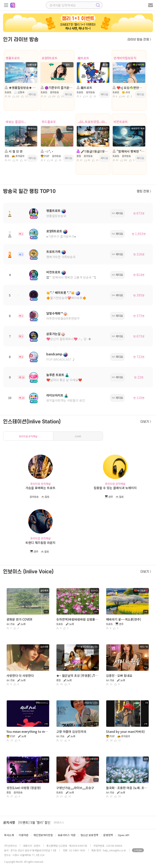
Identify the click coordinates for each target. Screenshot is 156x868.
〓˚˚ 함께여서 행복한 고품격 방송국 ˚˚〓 (72, 277)
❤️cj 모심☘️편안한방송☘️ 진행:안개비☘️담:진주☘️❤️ (129, 88)
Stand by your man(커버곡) (125, 732)
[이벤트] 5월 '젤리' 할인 (34, 822)
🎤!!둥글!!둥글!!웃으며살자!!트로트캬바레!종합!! (93, 151)
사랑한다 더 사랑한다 (20, 676)
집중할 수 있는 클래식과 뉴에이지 (115, 488)
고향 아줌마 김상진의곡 (71, 732)
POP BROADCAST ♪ (61, 359)
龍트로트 (83, 58)
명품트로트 (13, 58)
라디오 (32, 94)
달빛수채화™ (55, 313)
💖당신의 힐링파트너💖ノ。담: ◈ (69, 339)
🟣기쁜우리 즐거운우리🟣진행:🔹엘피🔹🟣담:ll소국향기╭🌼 (57, 88)
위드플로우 (49, 122)
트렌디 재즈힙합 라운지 (40, 543)
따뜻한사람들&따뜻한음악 (63, 318)
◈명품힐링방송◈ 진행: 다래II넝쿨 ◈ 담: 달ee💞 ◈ (21, 88)
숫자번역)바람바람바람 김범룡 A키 (77, 619)
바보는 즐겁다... (16, 122)
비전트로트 (121, 122)
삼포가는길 (53, 334)
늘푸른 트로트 (55, 375)
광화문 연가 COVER (19, 619)
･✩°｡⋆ (47, 151)
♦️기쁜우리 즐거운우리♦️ (61, 236)
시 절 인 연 (14, 151)
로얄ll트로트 (50, 58)
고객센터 (138, 850)
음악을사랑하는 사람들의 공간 (66, 400)
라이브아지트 (55, 395)
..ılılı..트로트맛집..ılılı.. (92, 122)
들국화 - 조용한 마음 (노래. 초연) (127, 788)
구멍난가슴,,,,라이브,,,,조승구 (75, 788)
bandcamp (54, 354)
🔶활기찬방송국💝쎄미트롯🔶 (66, 298)
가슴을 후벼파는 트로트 (40, 488)
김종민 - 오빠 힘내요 (119, 676)
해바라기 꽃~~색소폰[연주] (123, 619)
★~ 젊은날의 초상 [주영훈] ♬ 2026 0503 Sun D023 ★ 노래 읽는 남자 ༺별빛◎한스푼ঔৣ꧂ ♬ (77, 676)
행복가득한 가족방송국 (61, 257)
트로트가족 (53, 252)
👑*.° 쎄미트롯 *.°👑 (61, 293)
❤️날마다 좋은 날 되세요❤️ (64, 380)
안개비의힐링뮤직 (125, 58)
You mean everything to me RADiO (27, 732)
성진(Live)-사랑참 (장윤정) (24, 788)
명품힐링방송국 (56, 216)
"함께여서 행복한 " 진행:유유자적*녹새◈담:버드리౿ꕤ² (129, 151)
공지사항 (9, 822)
